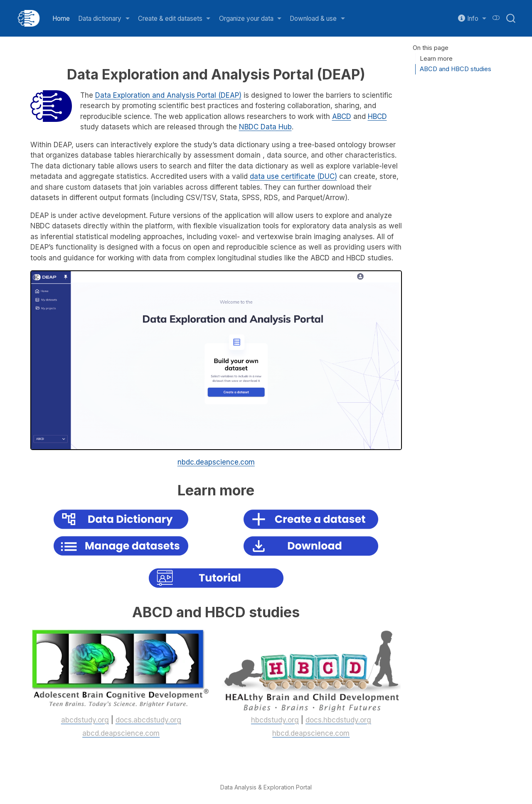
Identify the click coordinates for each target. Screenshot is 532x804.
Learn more (436, 59)
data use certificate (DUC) (293, 176)
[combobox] (511, 18)
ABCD (342, 116)
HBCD (377, 116)
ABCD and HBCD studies (456, 69)
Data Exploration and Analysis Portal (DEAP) (168, 95)
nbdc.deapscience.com (216, 462)
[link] (104, 19)
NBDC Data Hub (265, 127)
